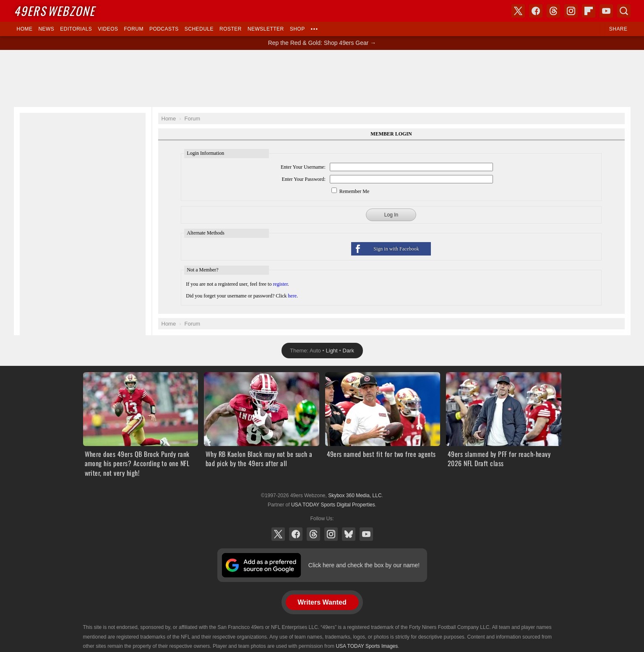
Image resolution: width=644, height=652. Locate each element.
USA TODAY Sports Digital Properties (333, 505)
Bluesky (349, 534)
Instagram (331, 534)
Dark (348, 351)
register (280, 284)
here (292, 296)
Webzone (54, 11)
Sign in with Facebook (396, 249)
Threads (313, 534)
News (46, 29)
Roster (231, 29)
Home (25, 29)
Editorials (76, 29)
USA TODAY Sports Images (367, 646)
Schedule (199, 29)
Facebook (296, 534)
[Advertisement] (322, 78)
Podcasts (164, 29)
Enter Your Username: (303, 167)
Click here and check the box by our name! (364, 565)
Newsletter (266, 29)
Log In (391, 215)
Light (332, 351)
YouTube (366, 534)
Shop (297, 29)
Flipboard (589, 11)
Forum (134, 29)
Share (618, 29)
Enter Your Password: (304, 179)
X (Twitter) (278, 534)
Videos (108, 29)
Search (624, 11)
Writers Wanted (322, 602)
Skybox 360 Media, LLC (355, 496)
